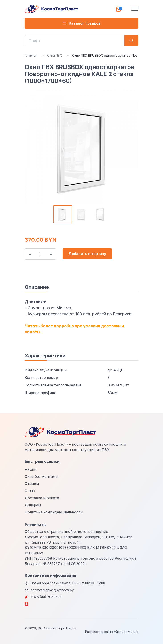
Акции (31, 469)
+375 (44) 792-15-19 (46, 597)
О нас (30, 491)
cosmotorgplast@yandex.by (52, 590)
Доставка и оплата (42, 498)
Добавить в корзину (87, 254)
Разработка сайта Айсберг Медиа (112, 632)
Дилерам (33, 505)
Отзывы (32, 484)
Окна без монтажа (41, 476)
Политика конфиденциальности (54, 512)
